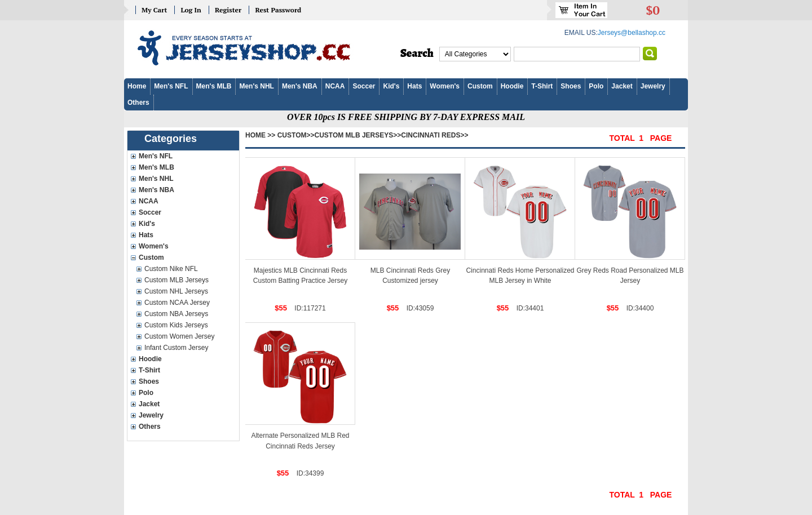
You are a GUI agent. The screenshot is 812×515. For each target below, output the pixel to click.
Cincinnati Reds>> (434, 135)
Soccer (364, 86)
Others (138, 103)
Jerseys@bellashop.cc (632, 33)
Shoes (571, 86)
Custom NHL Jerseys (176, 291)
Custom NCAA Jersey (177, 303)
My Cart (154, 10)
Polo (596, 86)
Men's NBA (300, 86)
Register (228, 10)
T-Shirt (542, 86)
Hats (414, 86)
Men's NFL (171, 86)
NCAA (335, 86)
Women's (445, 86)
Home (137, 86)
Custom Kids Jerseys (176, 325)
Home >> (260, 135)
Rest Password (278, 10)
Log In (191, 10)
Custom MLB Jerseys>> (358, 135)
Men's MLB (214, 86)
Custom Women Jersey (179, 336)
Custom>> (296, 135)
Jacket (622, 86)
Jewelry (653, 86)
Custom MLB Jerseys (176, 280)
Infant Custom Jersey (176, 348)
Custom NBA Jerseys (176, 314)
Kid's (391, 86)
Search (417, 54)
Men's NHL (257, 86)
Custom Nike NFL (171, 269)
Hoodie (512, 86)
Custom (480, 86)
